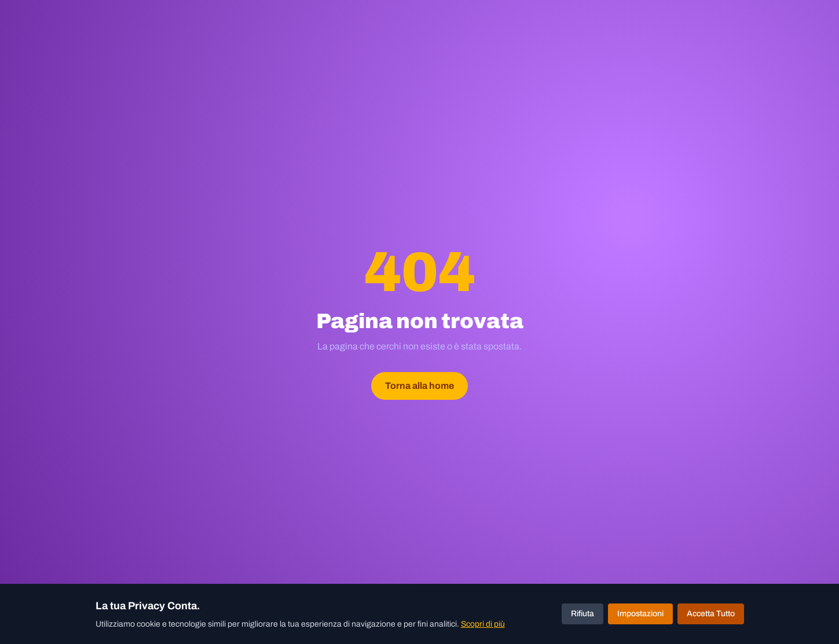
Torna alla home (419, 386)
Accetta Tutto (711, 614)
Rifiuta (582, 614)
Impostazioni (640, 614)
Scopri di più (483, 624)
